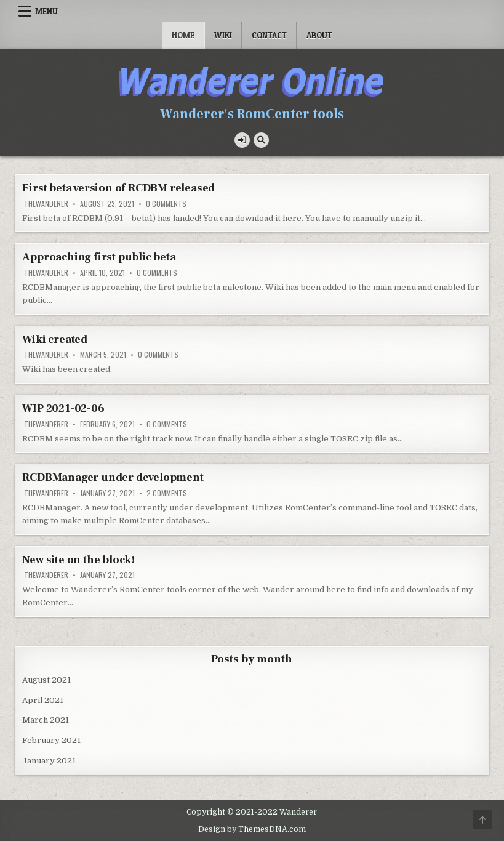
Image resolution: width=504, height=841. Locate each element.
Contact (269, 35)
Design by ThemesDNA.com (252, 829)
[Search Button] (261, 140)
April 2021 (43, 700)
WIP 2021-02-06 (63, 408)
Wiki (223, 35)
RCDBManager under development (113, 477)
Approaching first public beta (99, 257)
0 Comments (166, 204)
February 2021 (51, 740)
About (319, 35)
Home (183, 35)
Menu (46, 11)
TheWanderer (46, 204)
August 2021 (46, 680)
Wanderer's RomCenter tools (252, 114)
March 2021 (46, 720)
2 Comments (167, 493)
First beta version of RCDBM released (118, 188)
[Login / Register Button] (242, 140)
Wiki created (55, 340)
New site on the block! (78, 560)
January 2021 (49, 761)
